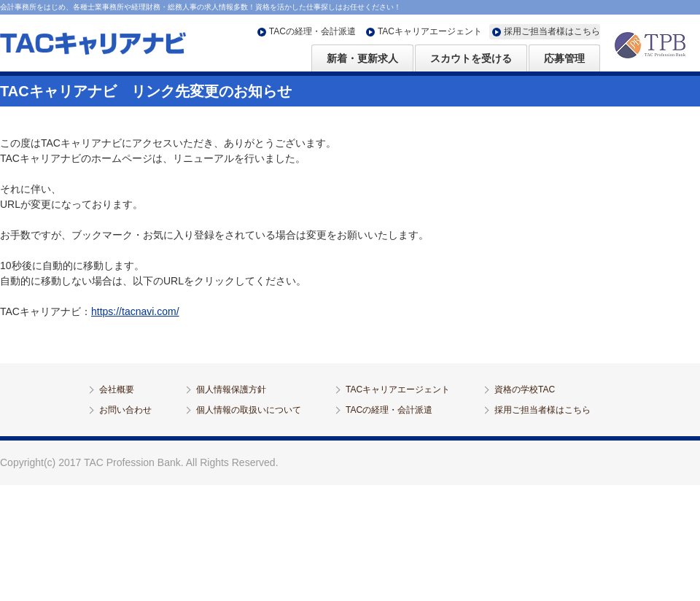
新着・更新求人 (362, 58)
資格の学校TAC (525, 389)
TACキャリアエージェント (430, 31)
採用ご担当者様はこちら (552, 31)
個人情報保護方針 (231, 389)
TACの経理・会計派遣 (312, 31)
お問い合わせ (125, 410)
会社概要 (117, 389)
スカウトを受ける (471, 58)
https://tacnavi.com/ (135, 311)
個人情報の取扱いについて (249, 410)
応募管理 (564, 58)
